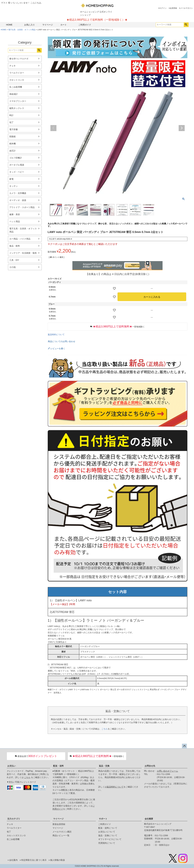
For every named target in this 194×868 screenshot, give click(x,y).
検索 (186, 25)
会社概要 (149, 819)
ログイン (163, 8)
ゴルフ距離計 (16, 158)
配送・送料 (58, 766)
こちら (105, 729)
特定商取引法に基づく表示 (34, 860)
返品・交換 (104, 766)
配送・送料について (108, 828)
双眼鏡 (12, 137)
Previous (51, 48)
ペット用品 (15, 221)
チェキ (12, 66)
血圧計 (12, 151)
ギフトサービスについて (110, 839)
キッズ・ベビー (17, 172)
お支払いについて (107, 832)
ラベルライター (17, 73)
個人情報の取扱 (57, 860)
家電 (11, 179)
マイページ (48, 25)
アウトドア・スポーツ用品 (22, 207)
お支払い (12, 766)
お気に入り (29, 25)
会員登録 (173, 8)
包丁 (11, 122)
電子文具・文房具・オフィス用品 (22, 30)
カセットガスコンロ (16, 835)
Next (184, 48)
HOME (9, 25)
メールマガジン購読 (62, 832)
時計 (11, 115)
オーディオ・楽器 (18, 200)
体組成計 (14, 94)
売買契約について (107, 843)
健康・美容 (15, 214)
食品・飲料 (15, 246)
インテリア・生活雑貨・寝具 (23, 253)
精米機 (12, 144)
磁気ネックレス (17, 108)
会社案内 (13, 860)
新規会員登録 (59, 824)
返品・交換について (108, 835)
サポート (103, 819)
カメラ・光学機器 (18, 193)
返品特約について (56, 334)
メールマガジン (186, 8)
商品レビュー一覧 (61, 835)
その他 (12, 267)
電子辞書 (14, 129)
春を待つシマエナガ (19, 59)
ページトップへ (184, 746)
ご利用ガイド (85, 25)
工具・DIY (14, 260)
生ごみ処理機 (16, 87)
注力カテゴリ (14, 819)
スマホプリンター (18, 101)
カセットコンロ (17, 80)
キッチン (14, 186)
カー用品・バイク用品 (20, 239)
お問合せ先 (150, 766)
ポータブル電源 (17, 165)
